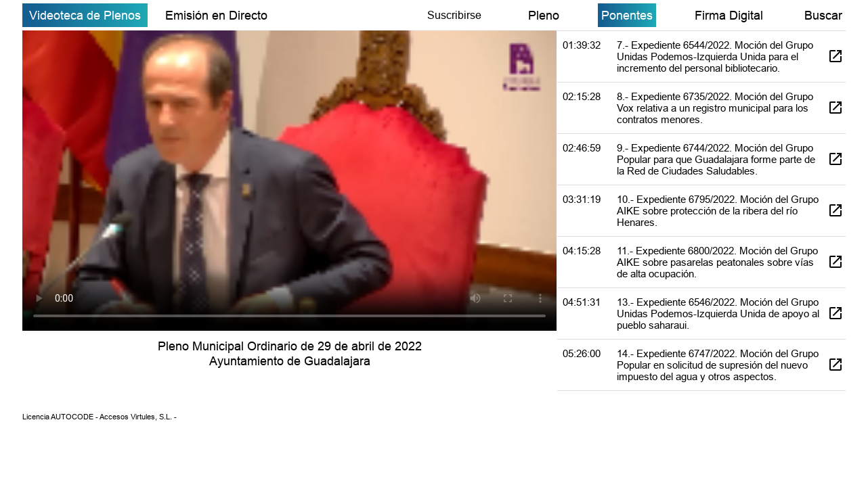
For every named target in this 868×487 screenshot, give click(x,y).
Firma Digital (729, 15)
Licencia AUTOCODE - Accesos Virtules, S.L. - (100, 417)
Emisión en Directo (216, 15)
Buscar (823, 15)
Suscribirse (454, 15)
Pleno (544, 15)
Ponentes (627, 15)
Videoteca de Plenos (85, 15)
